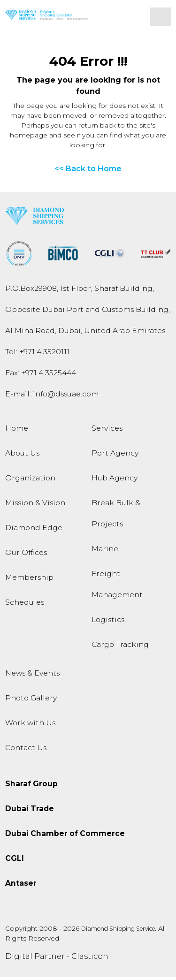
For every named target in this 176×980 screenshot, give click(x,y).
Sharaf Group (31, 786)
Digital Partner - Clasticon (57, 959)
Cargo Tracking (120, 647)
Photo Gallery (31, 701)
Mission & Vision (35, 505)
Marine (105, 551)
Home (17, 431)
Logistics (108, 622)
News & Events (32, 676)
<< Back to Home (88, 171)
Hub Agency (115, 481)
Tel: (37, 354)
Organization (30, 481)
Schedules (25, 605)
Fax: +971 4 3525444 (41, 376)
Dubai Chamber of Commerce (65, 836)
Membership (29, 580)
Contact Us (26, 750)
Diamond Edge (34, 530)
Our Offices (26, 555)
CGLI (15, 861)
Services (107, 431)
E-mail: (52, 397)
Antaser (21, 886)
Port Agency (115, 456)
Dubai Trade (30, 811)
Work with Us (30, 726)
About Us (22, 456)
